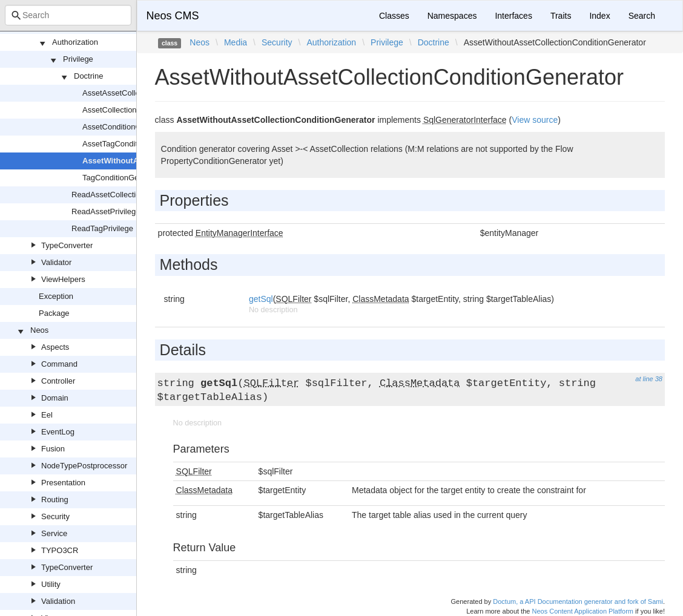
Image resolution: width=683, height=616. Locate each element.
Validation (58, 601)
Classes (394, 16)
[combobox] (68, 15)
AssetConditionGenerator (127, 127)
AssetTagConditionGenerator (133, 144)
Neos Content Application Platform (582, 611)
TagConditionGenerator (123, 178)
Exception (56, 296)
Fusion (53, 449)
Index (599, 16)
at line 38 (649, 379)
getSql (261, 299)
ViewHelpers (63, 279)
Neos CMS (173, 16)
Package (54, 313)
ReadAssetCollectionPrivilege (123, 195)
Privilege (78, 59)
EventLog (58, 432)
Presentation (63, 483)
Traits (561, 16)
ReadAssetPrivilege (106, 211)
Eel (47, 415)
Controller (58, 381)
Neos (39, 330)
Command (59, 364)
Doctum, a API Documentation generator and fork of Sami (578, 601)
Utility (51, 584)
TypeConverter (67, 245)
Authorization (75, 42)
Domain (55, 398)
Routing (55, 500)
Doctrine (88, 76)
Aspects (55, 347)
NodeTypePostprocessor (84, 466)
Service (54, 533)
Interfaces (513, 16)
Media (236, 42)
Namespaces (452, 16)
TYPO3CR (60, 550)
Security (55, 516)
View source (535, 120)
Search (642, 16)
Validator (56, 262)
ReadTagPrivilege (102, 228)
